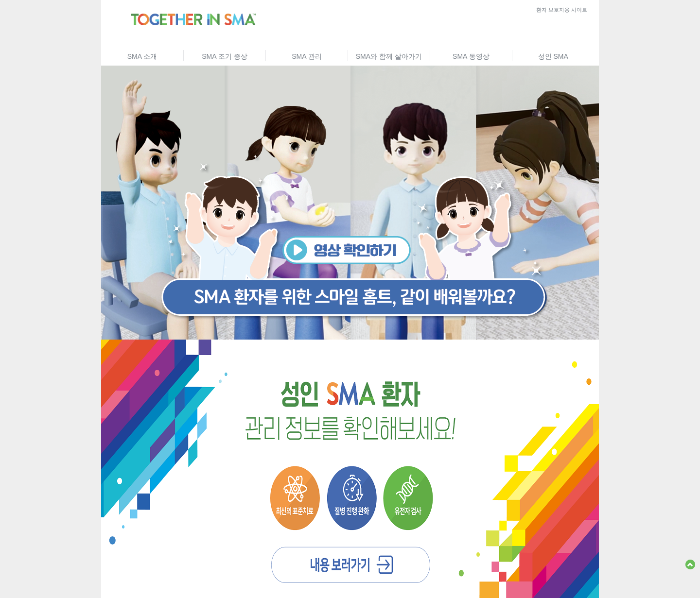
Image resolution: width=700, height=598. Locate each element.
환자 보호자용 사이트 (562, 10)
